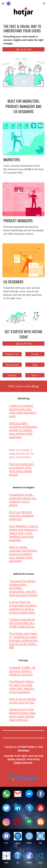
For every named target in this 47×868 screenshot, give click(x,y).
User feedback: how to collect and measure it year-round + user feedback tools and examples (24, 533)
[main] (24, 35)
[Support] (12, 375)
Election (29, 862)
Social (6, 862)
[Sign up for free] (24, 49)
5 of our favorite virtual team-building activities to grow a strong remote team (23, 607)
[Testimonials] (12, 365)
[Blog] (35, 365)
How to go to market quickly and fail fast (23, 701)
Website (29, 843)
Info (18, 862)
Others (41, 862)
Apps (41, 843)
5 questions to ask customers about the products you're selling (23, 500)
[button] (3, 3)
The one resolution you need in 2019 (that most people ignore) (22, 469)
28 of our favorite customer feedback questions (22, 515)
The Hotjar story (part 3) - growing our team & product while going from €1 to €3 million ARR (24, 640)
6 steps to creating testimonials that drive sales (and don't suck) (23, 411)
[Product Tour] (12, 354)
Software (18, 843)
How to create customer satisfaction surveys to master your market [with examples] (23, 430)
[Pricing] (35, 354)
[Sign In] (35, 375)
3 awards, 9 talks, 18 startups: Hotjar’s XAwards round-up (22, 671)
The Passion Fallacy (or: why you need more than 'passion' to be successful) (22, 687)
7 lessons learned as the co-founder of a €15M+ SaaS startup (22, 623)
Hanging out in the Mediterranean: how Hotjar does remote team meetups (22, 714)
